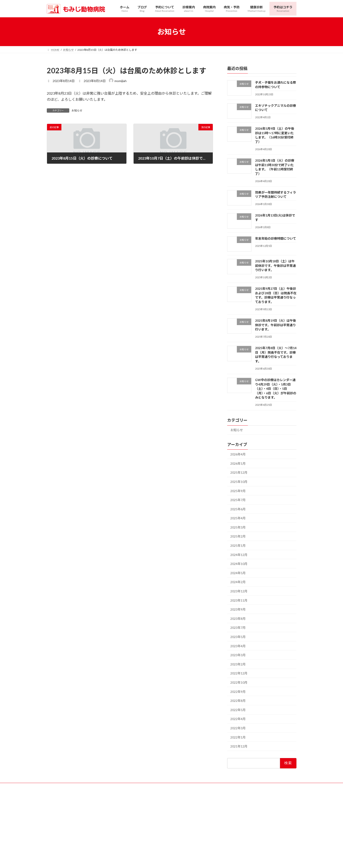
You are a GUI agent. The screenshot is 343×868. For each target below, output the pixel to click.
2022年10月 (239, 682)
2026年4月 (238, 454)
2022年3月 (238, 728)
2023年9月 (238, 610)
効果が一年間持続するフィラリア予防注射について (275, 195)
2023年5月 (238, 637)
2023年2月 (238, 664)
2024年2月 (238, 582)
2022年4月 (238, 719)
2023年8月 (238, 619)
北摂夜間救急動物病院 (68, 845)
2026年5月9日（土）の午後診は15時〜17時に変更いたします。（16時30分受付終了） (274, 135)
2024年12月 (239, 555)
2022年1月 (238, 737)
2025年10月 (239, 482)
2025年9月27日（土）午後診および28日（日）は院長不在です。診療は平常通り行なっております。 (276, 295)
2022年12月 (239, 673)
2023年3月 (238, 655)
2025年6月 (238, 509)
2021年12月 (239, 746)
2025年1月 (238, 546)
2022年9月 (238, 692)
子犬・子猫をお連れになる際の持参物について (275, 85)
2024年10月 (239, 564)
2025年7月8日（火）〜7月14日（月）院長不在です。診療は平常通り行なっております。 (276, 355)
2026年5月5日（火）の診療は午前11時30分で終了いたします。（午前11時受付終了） (274, 167)
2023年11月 (239, 600)
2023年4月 (238, 646)
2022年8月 (238, 701)
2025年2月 (238, 537)
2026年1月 (238, 463)
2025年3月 (238, 527)
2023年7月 (238, 628)
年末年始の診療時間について (275, 238)
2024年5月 (238, 573)
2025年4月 (238, 518)
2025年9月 (238, 491)
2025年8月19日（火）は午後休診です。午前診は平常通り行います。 (275, 325)
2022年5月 (238, 710)
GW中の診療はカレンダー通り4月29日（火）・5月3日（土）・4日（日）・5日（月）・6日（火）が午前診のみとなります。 (275, 389)
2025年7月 (238, 500)
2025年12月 (239, 473)
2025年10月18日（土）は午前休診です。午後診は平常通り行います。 (275, 266)
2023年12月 (239, 591)
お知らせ (77, 110)
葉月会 (99, 845)
